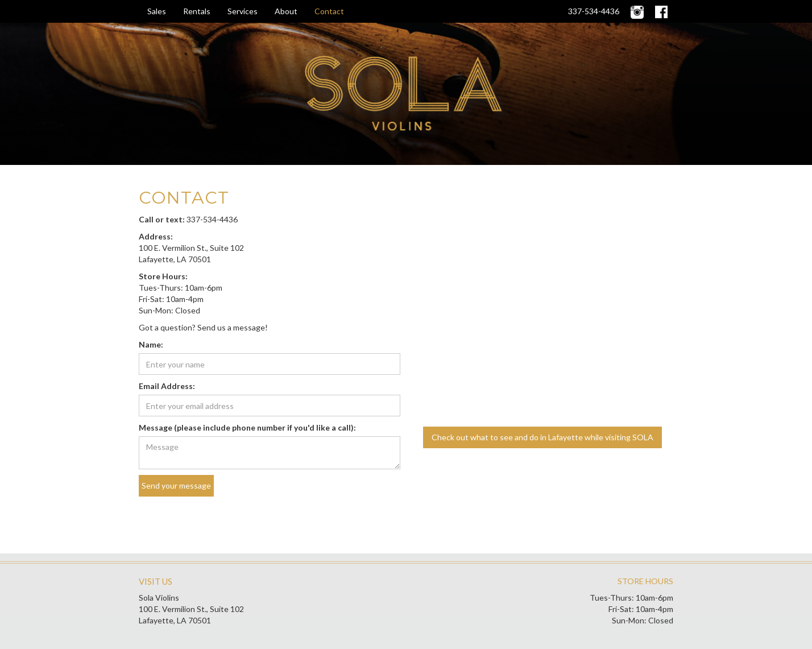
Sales (157, 11)
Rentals (197, 11)
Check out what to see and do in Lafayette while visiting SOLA (542, 437)
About (286, 11)
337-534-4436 (594, 11)
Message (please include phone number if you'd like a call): (247, 427)
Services (243, 11)
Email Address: (167, 386)
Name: (151, 344)
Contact (329, 11)
